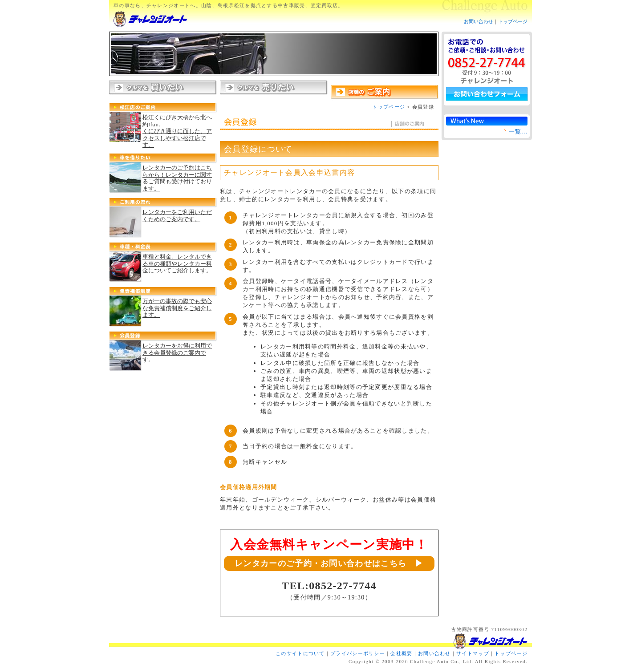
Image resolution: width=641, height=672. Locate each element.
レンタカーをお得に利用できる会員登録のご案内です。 (177, 352)
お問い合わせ (479, 21)
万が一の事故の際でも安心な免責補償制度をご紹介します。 (177, 308)
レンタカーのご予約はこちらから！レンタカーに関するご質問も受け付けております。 (177, 178)
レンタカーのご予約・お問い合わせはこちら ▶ (329, 563)
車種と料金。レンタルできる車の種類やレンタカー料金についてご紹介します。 (177, 263)
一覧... (518, 132)
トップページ (513, 21)
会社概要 (401, 653)
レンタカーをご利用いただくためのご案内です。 (177, 216)
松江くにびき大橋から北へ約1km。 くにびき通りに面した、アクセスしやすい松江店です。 (177, 131)
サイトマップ (473, 653)
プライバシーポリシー (358, 653)
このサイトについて (300, 653)
